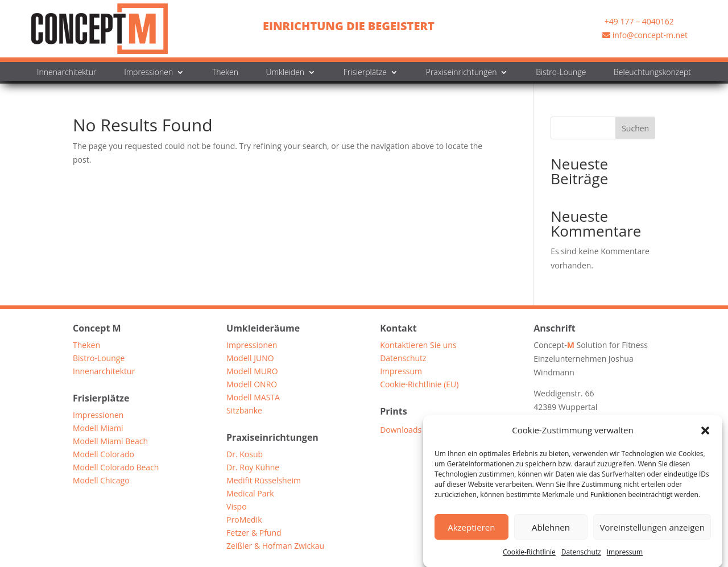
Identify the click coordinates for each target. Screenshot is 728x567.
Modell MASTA (253, 399)
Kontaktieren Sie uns (418, 347)
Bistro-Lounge (561, 73)
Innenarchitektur (67, 73)
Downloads (401, 431)
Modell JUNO (250, 360)
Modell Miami (98, 430)
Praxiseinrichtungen (462, 73)
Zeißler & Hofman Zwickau (275, 547)
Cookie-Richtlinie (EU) (419, 386)
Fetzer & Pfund (254, 534)
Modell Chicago (101, 482)
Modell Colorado (104, 456)
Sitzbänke (244, 412)
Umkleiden (286, 73)
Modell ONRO (252, 386)
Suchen (635, 128)
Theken (225, 73)
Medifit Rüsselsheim (264, 482)
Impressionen (148, 73)
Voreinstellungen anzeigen (652, 532)
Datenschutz (581, 557)
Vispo (237, 508)
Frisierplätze (365, 73)
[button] (705, 436)
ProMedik (244, 521)
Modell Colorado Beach (116, 469)
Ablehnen (551, 532)
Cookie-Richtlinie (529, 557)
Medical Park (250, 495)
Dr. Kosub (245, 456)
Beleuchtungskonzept (652, 73)
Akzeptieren (471, 532)
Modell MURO (252, 373)
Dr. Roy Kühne (253, 469)
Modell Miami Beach (110, 443)
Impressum (625, 557)
